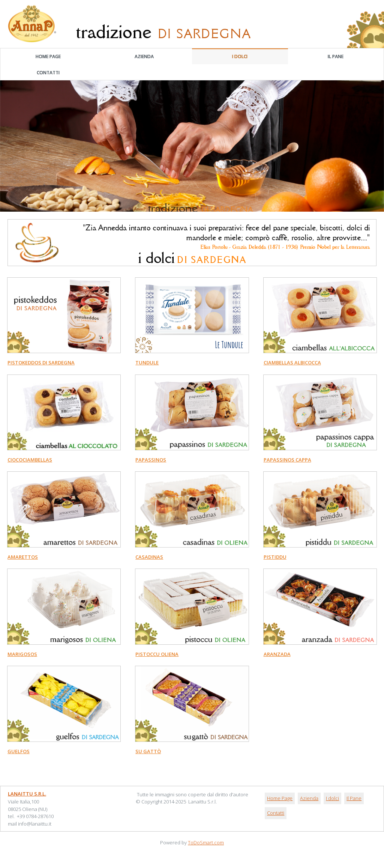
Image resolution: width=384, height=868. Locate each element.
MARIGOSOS (22, 654)
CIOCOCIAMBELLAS (30, 460)
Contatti (48, 73)
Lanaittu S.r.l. (27, 794)
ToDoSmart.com (206, 842)
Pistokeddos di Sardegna (41, 363)
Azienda (144, 56)
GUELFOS (19, 751)
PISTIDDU (275, 557)
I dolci (240, 56)
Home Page (48, 56)
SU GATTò (148, 751)
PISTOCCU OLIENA (157, 654)
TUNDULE (147, 363)
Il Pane (336, 56)
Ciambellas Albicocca (292, 363)
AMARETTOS (23, 557)
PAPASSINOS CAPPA (287, 460)
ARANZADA (277, 654)
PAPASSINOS (151, 460)
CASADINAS (149, 557)
